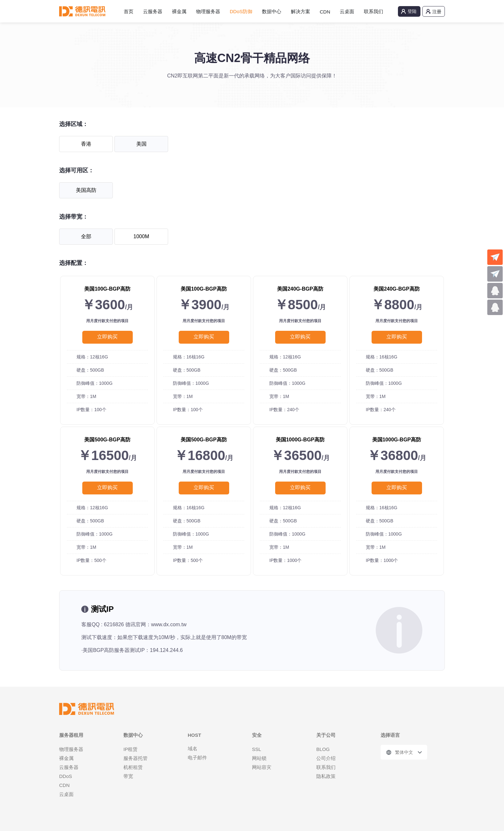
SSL (256, 749)
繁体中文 (404, 752)
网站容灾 (262, 767)
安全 (257, 735)
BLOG (323, 749)
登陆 (412, 11)
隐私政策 (326, 776)
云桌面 (347, 11)
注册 (437, 12)
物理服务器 (208, 11)
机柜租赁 (133, 767)
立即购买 (107, 337)
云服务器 (153, 11)
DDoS (66, 776)
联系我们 (373, 11)
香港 (86, 144)
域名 (193, 749)
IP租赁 (130, 749)
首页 (129, 11)
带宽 (128, 776)
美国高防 (86, 190)
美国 (141, 144)
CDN (325, 12)
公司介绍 (326, 758)
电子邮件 (197, 758)
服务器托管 (135, 758)
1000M (141, 236)
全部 (86, 236)
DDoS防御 (241, 11)
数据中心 (272, 11)
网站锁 (259, 758)
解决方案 (301, 11)
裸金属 (179, 11)
